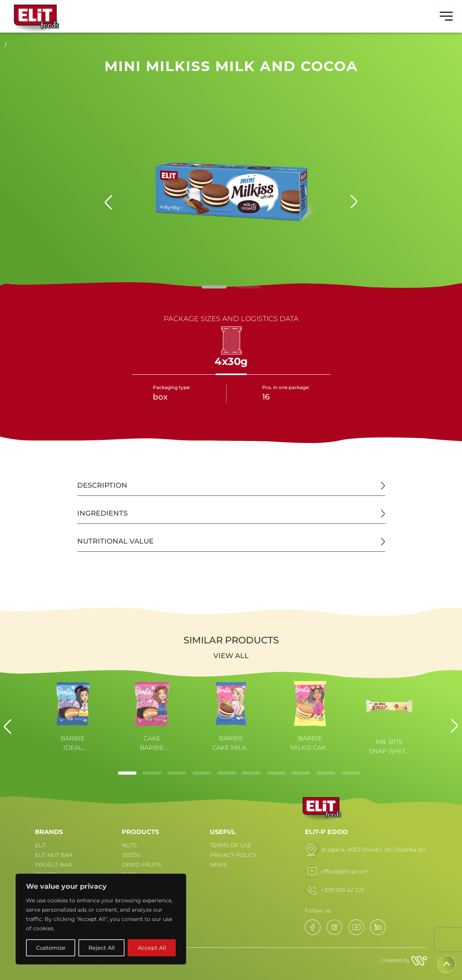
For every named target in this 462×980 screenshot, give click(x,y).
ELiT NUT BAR (54, 855)
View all (231, 656)
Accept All (152, 948)
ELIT (41, 845)
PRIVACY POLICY (233, 855)
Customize (51, 948)
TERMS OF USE (231, 845)
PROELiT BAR (53, 865)
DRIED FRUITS (142, 865)
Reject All (102, 948)
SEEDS (131, 855)
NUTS (129, 845)
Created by (404, 960)
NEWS (218, 865)
